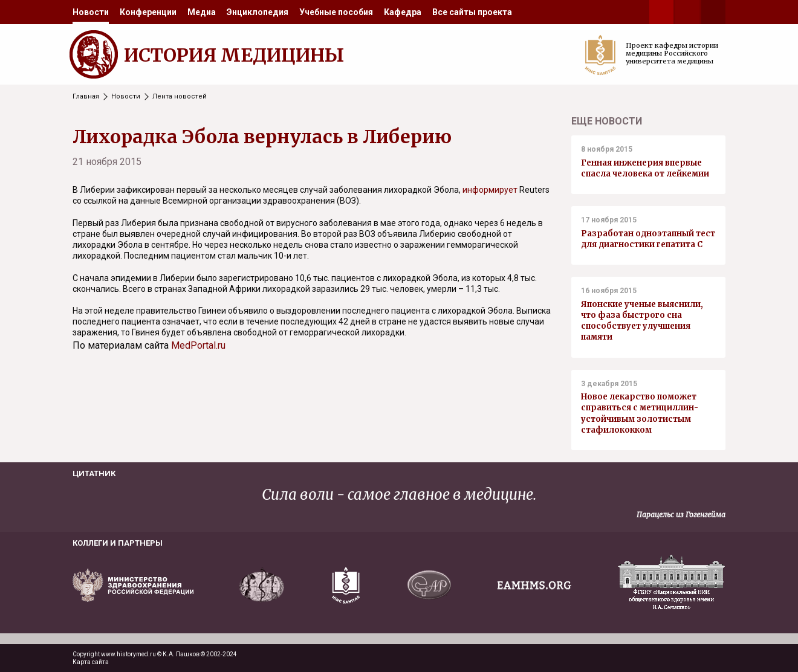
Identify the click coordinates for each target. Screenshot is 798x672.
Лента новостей (180, 96)
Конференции (148, 12)
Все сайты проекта (472, 12)
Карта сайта (91, 662)
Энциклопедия (258, 12)
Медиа (202, 12)
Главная (86, 96)
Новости (91, 12)
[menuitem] (91, 12)
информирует (490, 190)
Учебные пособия (336, 12)
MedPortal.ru (198, 345)
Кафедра (403, 12)
